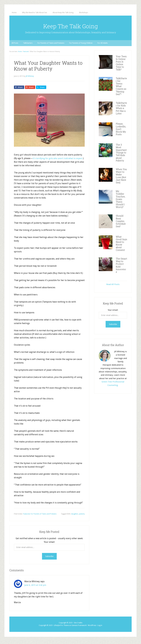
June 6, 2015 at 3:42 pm (36, 588)
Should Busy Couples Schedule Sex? (121, 224)
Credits (80, 626)
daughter (75, 517)
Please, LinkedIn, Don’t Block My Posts (121, 132)
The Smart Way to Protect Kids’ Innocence (121, 268)
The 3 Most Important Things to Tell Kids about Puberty (121, 155)
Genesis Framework (79, 628)
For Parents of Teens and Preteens (44, 517)
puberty (82, 517)
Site (75, 626)
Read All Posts (113, 287)
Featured (26, 517)
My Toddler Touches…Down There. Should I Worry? (121, 202)
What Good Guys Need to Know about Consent (121, 246)
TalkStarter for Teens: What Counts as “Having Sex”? (121, 89)
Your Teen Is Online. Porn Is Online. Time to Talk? (121, 66)
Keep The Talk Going (71, 27)
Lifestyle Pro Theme (61, 628)
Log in (100, 628)
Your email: (49, 545)
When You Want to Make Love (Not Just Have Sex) (121, 179)
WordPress (92, 628)
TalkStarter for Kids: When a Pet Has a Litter (121, 111)
